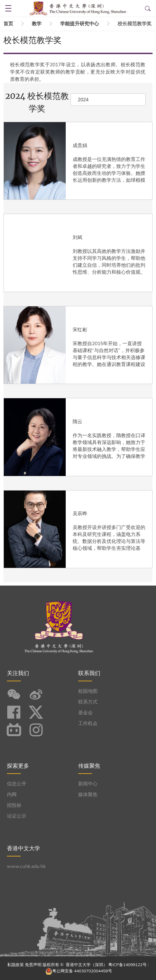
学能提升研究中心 (80, 24)
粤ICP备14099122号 (127, 965)
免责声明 (33, 965)
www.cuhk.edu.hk (26, 866)
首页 (8, 24)
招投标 (14, 805)
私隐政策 (16, 965)
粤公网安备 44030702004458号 (82, 971)
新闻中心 (88, 784)
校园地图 (88, 691)
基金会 (85, 713)
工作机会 (88, 723)
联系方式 (88, 702)
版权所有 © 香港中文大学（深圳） (75, 965)
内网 (12, 795)
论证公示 (17, 816)
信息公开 (17, 784)
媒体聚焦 (88, 795)
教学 (37, 24)
